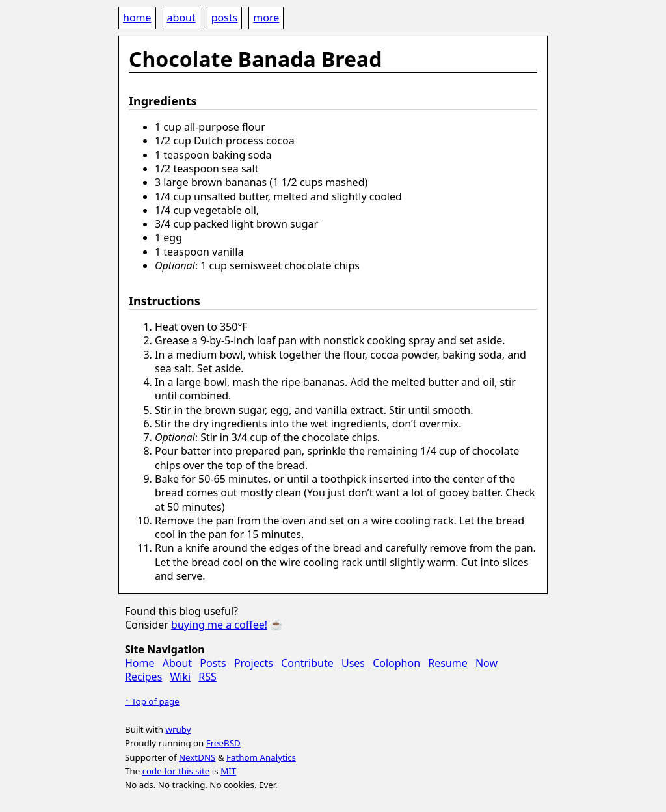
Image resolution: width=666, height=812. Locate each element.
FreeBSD (223, 743)
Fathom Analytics (261, 757)
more (266, 18)
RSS (207, 677)
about (181, 18)
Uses (353, 663)
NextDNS (197, 757)
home (137, 18)
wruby (178, 729)
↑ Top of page (152, 701)
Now (486, 663)
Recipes (143, 677)
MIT (228, 771)
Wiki (180, 677)
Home (140, 663)
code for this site (176, 771)
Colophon (396, 663)
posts (225, 18)
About (177, 663)
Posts (213, 663)
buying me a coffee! (219, 625)
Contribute (307, 663)
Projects (254, 663)
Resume (448, 663)
